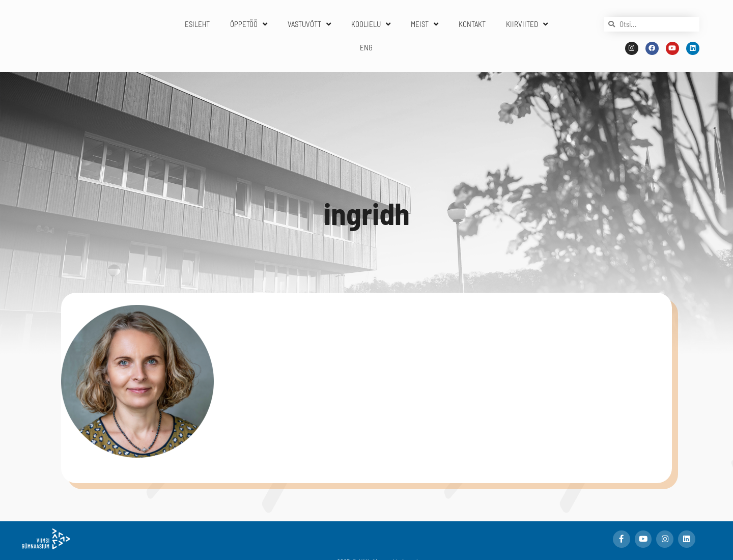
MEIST (425, 24)
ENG (366, 47)
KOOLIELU (371, 24)
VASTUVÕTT (309, 24)
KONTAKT (472, 24)
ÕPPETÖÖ (249, 24)
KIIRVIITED (527, 24)
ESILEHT (197, 24)
